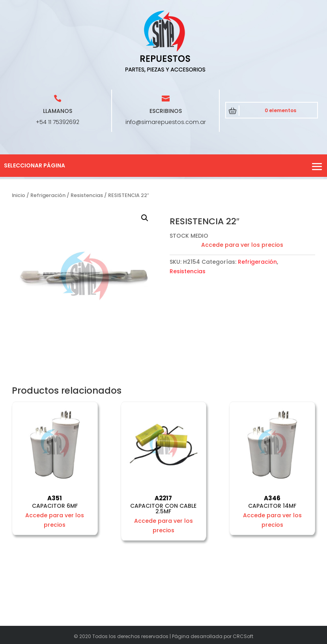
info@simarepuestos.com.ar (166, 122)
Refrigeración (48, 195)
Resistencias (87, 195)
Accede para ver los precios (242, 245)
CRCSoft (243, 636)
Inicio (19, 195)
